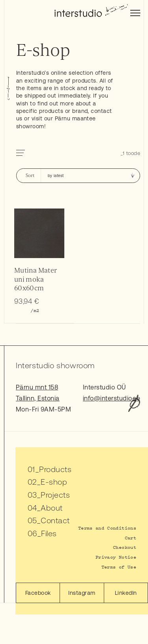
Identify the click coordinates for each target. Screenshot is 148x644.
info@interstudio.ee (111, 398)
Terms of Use (119, 567)
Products (55, 469)
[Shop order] (90, 176)
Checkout (125, 547)
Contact (55, 520)
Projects (55, 495)
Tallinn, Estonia (38, 398)
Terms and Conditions (107, 528)
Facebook (38, 593)
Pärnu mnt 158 (37, 387)
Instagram (82, 593)
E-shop (54, 482)
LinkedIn (126, 593)
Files (49, 533)
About (52, 508)
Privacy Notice (116, 557)
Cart (130, 538)
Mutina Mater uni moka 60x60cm (36, 279)
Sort (30, 176)
